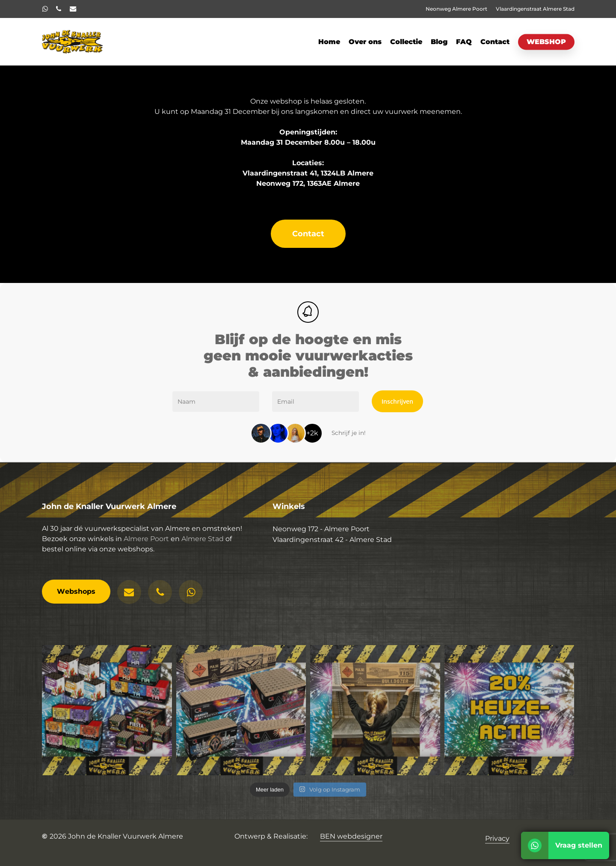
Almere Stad (203, 545)
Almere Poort (146, 545)
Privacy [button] (497, 838)
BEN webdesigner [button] (351, 836)
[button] (308, 234)
